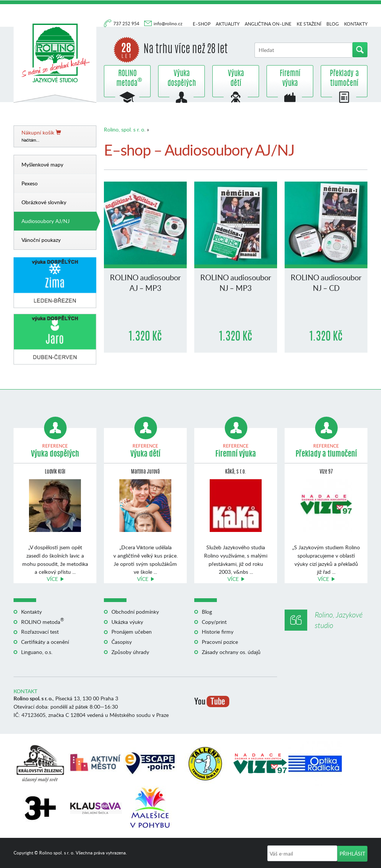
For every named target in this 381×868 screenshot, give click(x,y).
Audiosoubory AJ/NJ (46, 221)
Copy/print (214, 622)
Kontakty (356, 24)
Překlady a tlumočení (344, 79)
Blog (333, 24)
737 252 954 (127, 24)
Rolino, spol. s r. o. (125, 129)
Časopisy (122, 642)
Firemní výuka (290, 79)
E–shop (202, 24)
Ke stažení (309, 24)
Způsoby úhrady (130, 652)
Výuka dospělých (182, 79)
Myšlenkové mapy (42, 164)
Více (52, 579)
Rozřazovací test (40, 632)
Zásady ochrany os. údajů (231, 652)
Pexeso (30, 183)
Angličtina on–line (268, 24)
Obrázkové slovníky (44, 202)
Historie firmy (218, 632)
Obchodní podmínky (135, 612)
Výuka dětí (236, 79)
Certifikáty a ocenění (45, 642)
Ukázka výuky (127, 622)
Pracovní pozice (220, 642)
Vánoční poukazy (41, 240)
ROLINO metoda (127, 79)
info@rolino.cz (168, 24)
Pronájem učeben (132, 632)
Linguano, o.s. (37, 652)
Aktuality (228, 24)
